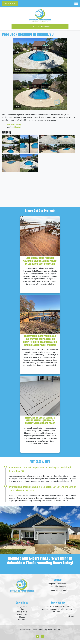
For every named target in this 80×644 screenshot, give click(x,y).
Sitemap (22, 621)
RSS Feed (22, 623)
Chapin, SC (18, 127)
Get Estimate (10, 3)
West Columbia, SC (53, 613)
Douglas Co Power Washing (37, 633)
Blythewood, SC (59, 610)
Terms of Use (22, 618)
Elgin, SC (65, 613)
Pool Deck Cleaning (14, 124)
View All (71, 620)
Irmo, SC (60, 615)
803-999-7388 (61, 594)
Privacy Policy (22, 615)
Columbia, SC (47, 610)
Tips (22, 613)
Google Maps (22, 610)
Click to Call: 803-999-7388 (40, 26)
